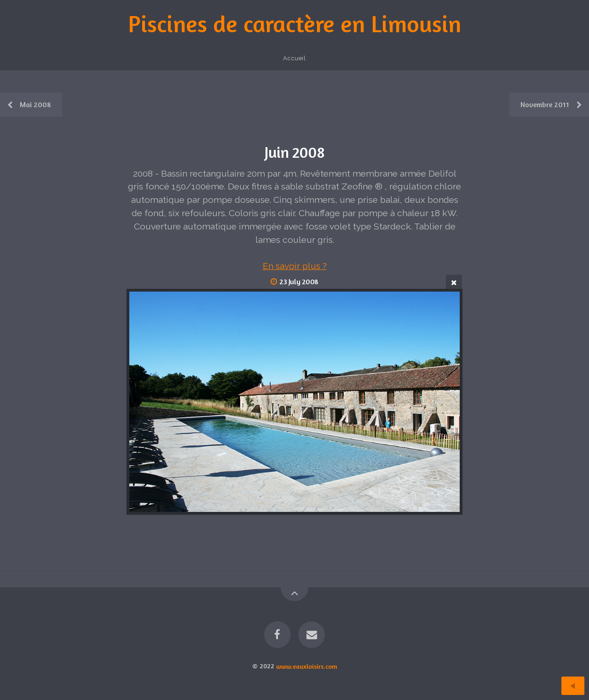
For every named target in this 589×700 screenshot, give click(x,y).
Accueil (294, 58)
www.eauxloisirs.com (307, 666)
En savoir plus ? (295, 266)
